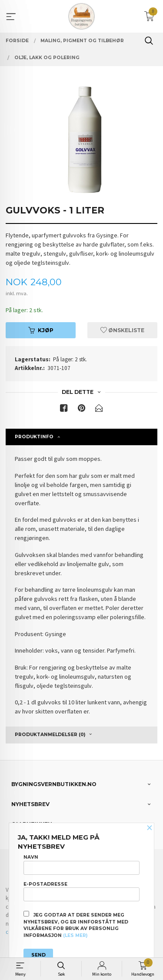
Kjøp (41, 330)
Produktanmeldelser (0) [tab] (50, 735)
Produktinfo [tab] (34, 437)
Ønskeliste (122, 330)
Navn (81, 864)
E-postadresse (81, 891)
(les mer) (75, 935)
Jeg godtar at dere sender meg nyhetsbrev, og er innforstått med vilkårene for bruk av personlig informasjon (76, 925)
